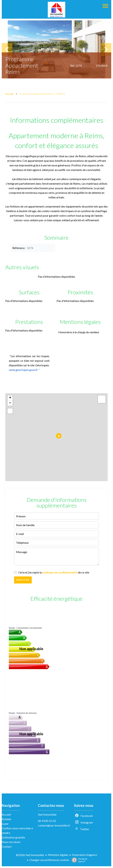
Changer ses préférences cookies (49, 860)
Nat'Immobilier (47, 814)
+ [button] (10, 398)
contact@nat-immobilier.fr (54, 825)
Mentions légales (58, 855)
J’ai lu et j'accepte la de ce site (54, 572)
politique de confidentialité (60, 572)
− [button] (10, 403)
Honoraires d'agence (84, 855)
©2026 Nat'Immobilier (30, 855)
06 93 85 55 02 (47, 821)
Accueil (9, 94)
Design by (79, 860)
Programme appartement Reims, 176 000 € (42, 94)
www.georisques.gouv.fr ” (24, 370)
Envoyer (23, 580)
